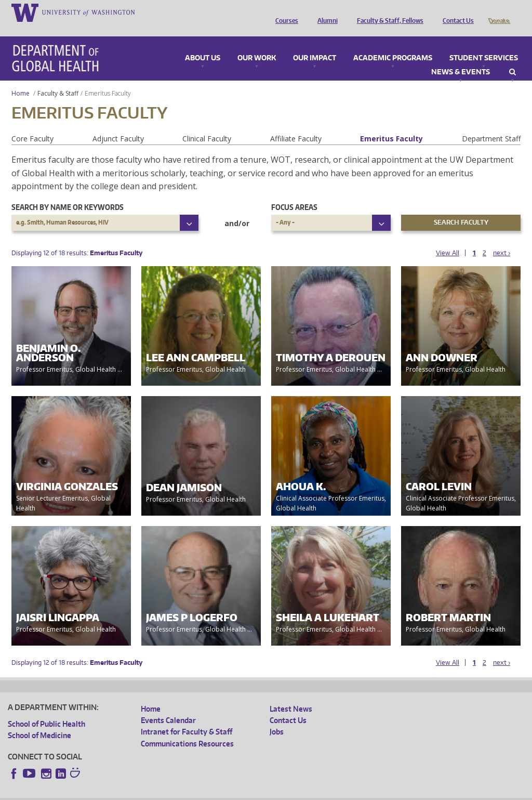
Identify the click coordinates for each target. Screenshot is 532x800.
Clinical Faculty (207, 124)
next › (502, 238)
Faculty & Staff (58, 79)
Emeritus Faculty (391, 124)
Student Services (484, 44)
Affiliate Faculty (296, 124)
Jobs (277, 717)
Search (513, 58)
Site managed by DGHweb (249, 791)
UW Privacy (145, 791)
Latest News (291, 694)
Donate (498, 12)
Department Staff (491, 124)
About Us (203, 44)
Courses (284, 12)
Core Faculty (32, 124)
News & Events (461, 58)
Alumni (325, 12)
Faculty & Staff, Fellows (388, 12)
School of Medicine (39, 721)
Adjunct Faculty (118, 124)
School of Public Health (46, 709)
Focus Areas (294, 193)
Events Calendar (168, 706)
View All (448, 238)
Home (21, 79)
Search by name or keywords (68, 193)
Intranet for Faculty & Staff (187, 717)
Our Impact (315, 44)
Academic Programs (393, 44)
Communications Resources (187, 729)
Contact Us (456, 12)
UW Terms (188, 791)
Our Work (257, 44)
